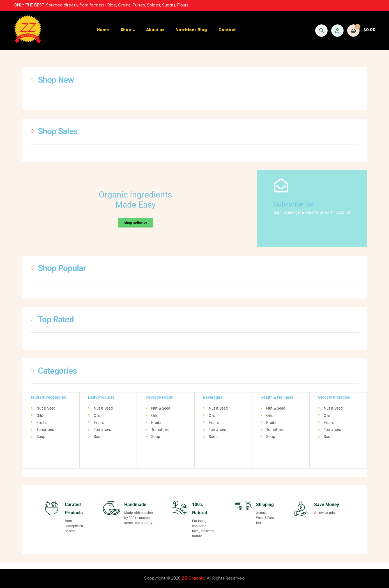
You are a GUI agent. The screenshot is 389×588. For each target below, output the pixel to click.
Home (103, 30)
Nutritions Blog (191, 30)
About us (155, 30)
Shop (126, 30)
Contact (227, 30)
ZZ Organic (193, 578)
